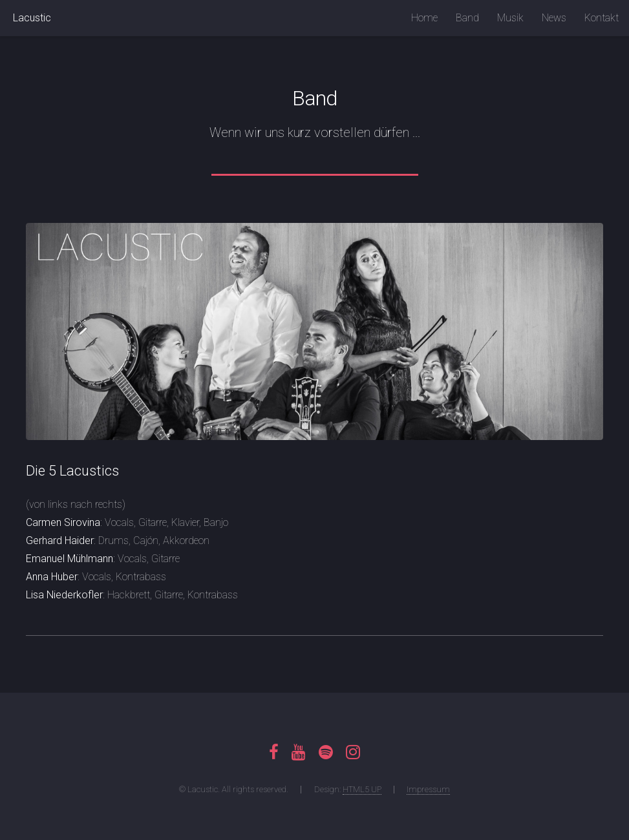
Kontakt (602, 18)
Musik (510, 18)
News (554, 18)
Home (424, 18)
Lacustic (32, 18)
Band (467, 18)
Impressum (428, 789)
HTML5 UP (362, 789)
